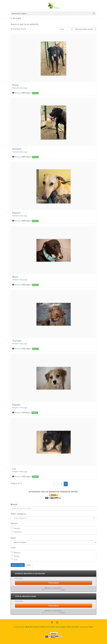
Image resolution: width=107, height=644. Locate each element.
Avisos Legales (61, 627)
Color (13, 548)
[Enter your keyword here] (53, 508)
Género (14, 523)
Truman (17, 341)
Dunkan (17, 149)
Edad (13, 538)
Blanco (16, 553)
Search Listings (18, 565)
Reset (29, 565)
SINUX (91, 627)
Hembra (17, 532)
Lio (14, 469)
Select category (18, 514)
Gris (15, 560)
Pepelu (16, 405)
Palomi (16, 213)
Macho (16, 528)
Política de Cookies (73, 627)
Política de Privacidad (48, 627)
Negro (16, 556)
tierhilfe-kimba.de (33, 627)
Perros (17, 93)
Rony (15, 85)
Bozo (15, 277)
